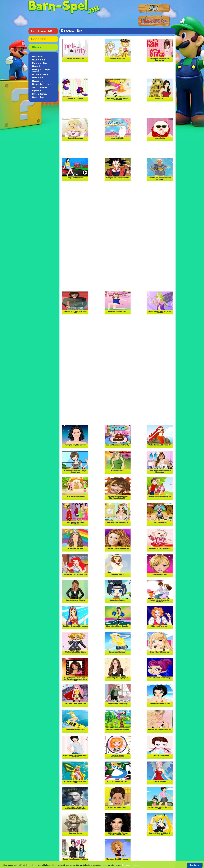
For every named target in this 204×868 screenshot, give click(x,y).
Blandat (39, 60)
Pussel (38, 78)
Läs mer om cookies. (131, 865)
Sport (37, 91)
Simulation (41, 84)
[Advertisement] (118, 71)
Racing (38, 81)
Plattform (40, 75)
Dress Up (40, 63)
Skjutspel (41, 88)
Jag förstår (195, 865)
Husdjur (39, 66)
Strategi (40, 94)
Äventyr (39, 97)
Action (38, 57)
